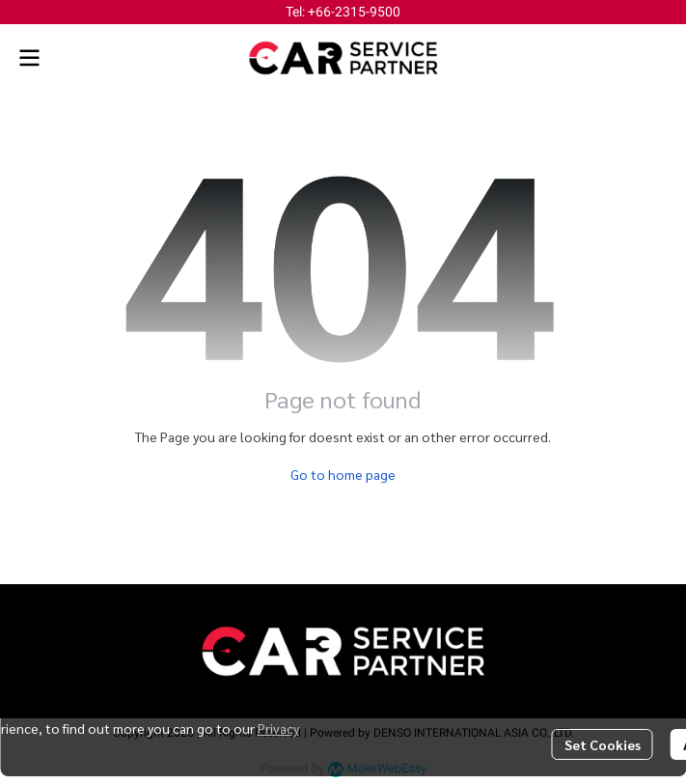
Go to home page (343, 474)
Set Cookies (603, 744)
